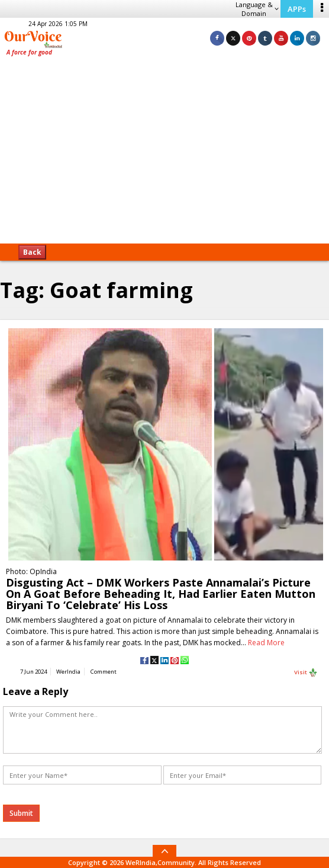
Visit (306, 672)
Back (32, 252)
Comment (104, 672)
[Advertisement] (164, 154)
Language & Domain (257, 9)
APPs (297, 9)
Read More (266, 643)
